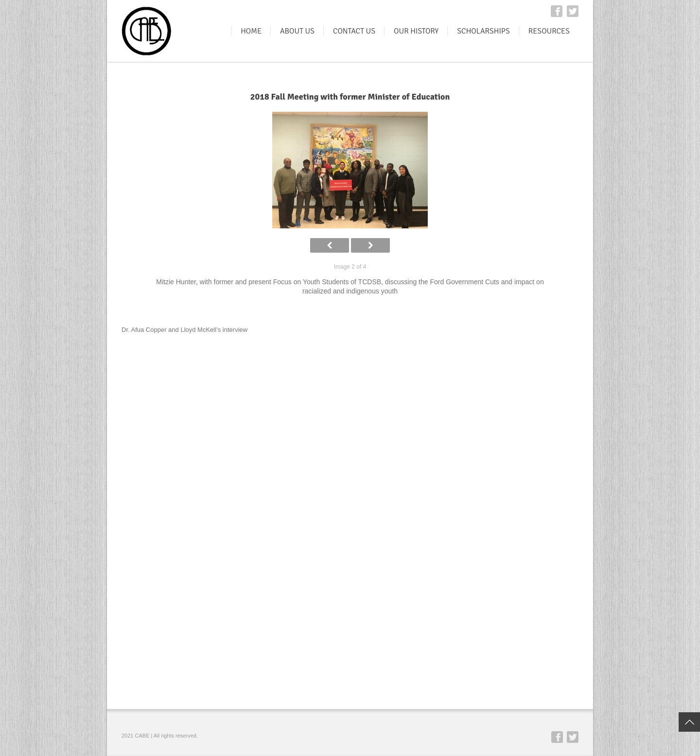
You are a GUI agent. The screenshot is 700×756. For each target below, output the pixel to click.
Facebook (557, 11)
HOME (251, 31)
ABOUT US (297, 31)
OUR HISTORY (416, 31)
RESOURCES (549, 31)
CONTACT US (354, 31)
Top (689, 722)
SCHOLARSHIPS (483, 31)
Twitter (573, 11)
